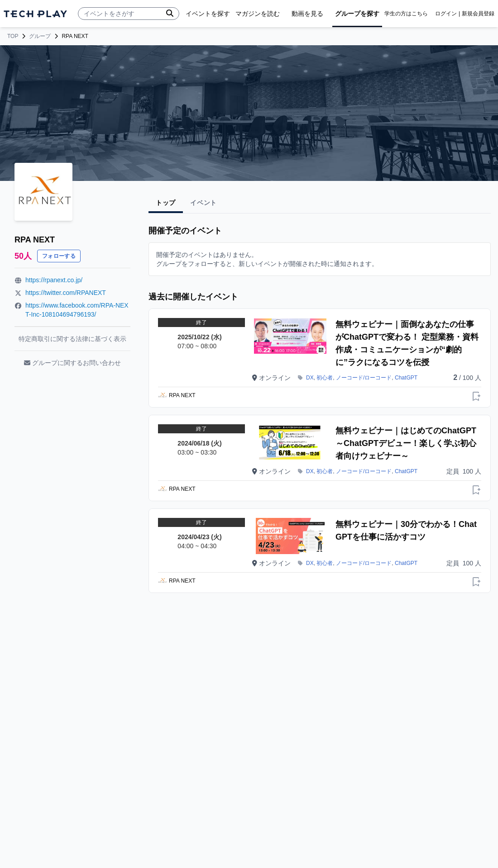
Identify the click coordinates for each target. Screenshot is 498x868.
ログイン (446, 14)
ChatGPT (406, 378)
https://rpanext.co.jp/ (54, 280)
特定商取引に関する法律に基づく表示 (72, 339)
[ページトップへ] (35, 14)
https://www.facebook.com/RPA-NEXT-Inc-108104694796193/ (77, 310)
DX (310, 378)
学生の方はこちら (406, 14)
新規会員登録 (478, 14)
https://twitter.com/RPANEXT (66, 293)
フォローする (59, 256)
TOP (13, 36)
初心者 (325, 378)
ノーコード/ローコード (364, 378)
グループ (40, 36)
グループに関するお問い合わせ (72, 363)
